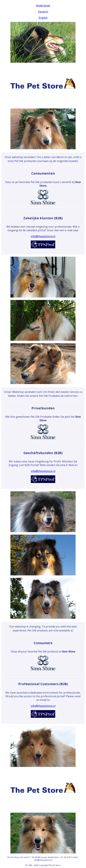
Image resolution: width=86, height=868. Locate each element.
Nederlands (43, 6)
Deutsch (43, 12)
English (43, 18)
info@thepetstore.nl (43, 236)
